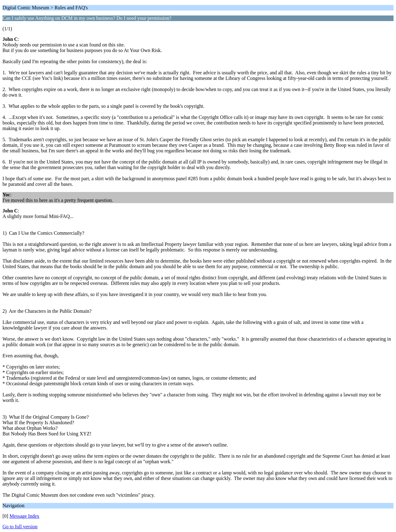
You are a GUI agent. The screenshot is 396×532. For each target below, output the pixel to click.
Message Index (24, 516)
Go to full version (20, 527)
